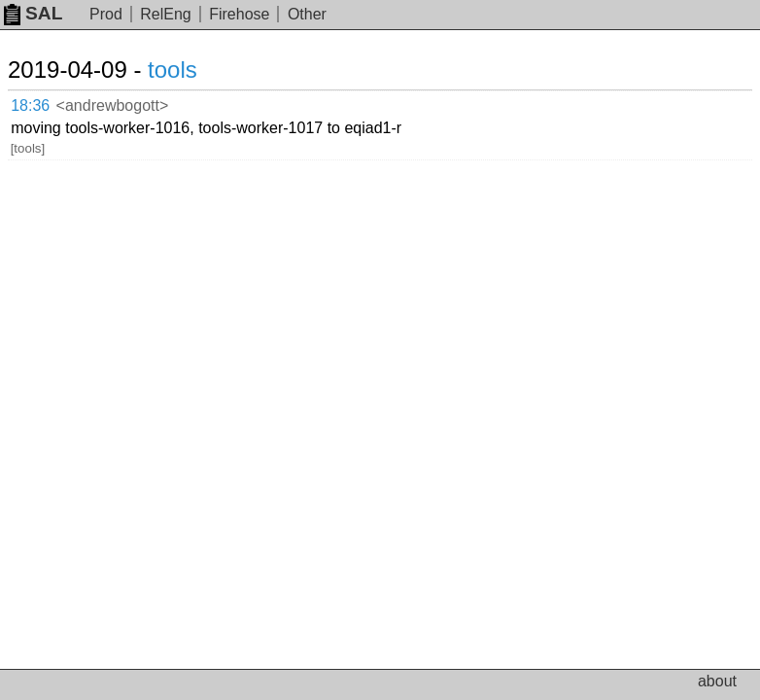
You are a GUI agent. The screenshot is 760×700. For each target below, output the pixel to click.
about (717, 681)
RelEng (165, 14)
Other (307, 14)
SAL (33, 13)
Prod (106, 14)
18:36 (30, 105)
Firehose (239, 14)
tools (173, 70)
